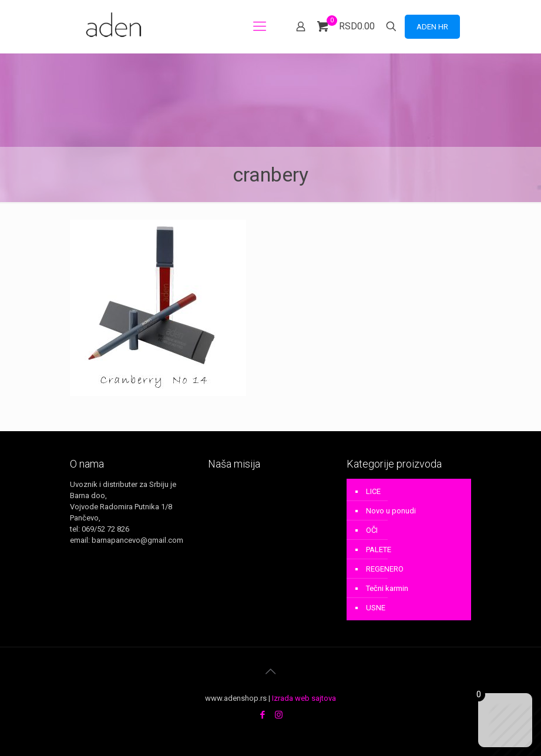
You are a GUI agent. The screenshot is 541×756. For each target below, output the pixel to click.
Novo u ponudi (391, 511)
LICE (373, 491)
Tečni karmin (387, 588)
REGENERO (385, 569)
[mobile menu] (260, 26)
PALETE (379, 550)
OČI (372, 530)
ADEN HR (432, 27)
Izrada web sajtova (304, 698)
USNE (376, 608)
